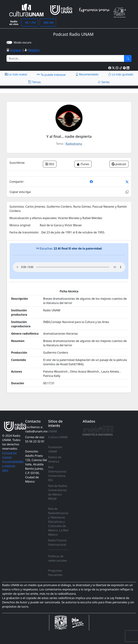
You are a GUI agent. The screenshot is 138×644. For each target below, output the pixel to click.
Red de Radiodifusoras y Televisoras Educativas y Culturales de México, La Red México (58, 522)
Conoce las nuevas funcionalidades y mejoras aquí (13, 461)
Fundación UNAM (55, 449)
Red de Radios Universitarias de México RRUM (58, 492)
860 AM (48, 23)
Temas (35, 82)
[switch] (9, 42)
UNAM (53, 431)
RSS (50, 164)
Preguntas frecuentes (55, 573)
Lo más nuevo (16, 74)
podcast (119, 164)
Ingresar (16, 50)
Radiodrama (74, 144)
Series (103, 82)
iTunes (83, 164)
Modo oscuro (23, 42)
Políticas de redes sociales (58, 558)
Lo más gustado (121, 74)
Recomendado (87, 74)
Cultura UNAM (58, 437)
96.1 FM (30, 23)
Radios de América (55, 459)
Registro (34, 50)
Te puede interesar (51, 75)
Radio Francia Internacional (57, 542)
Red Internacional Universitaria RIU (57, 474)
